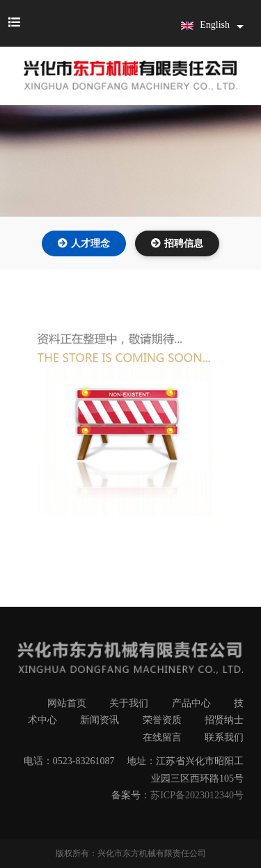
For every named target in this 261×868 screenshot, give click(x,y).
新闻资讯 (100, 720)
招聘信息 (184, 243)
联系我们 (224, 737)
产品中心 (191, 703)
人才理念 (90, 243)
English (205, 25)
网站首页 (67, 703)
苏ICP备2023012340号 (197, 795)
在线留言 (162, 737)
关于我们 (129, 703)
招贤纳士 (224, 720)
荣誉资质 (162, 720)
